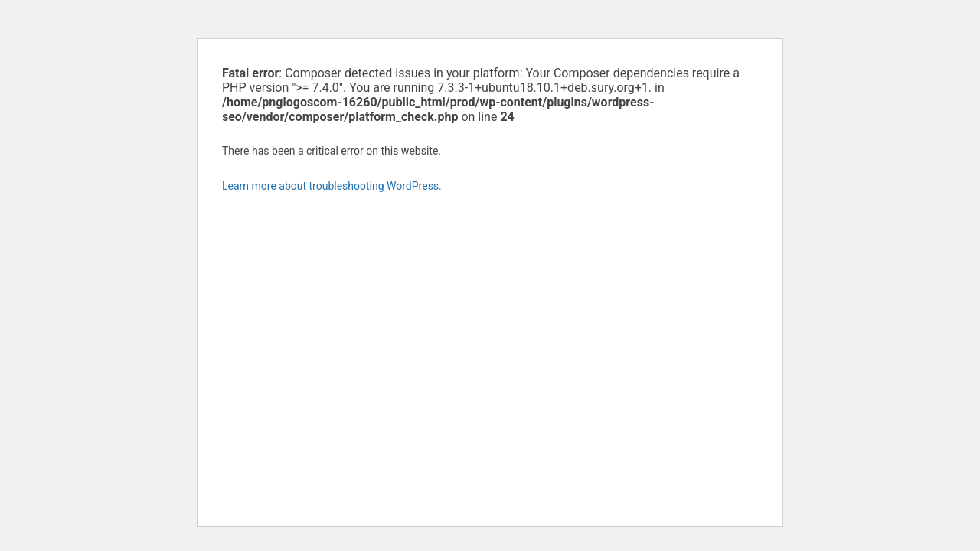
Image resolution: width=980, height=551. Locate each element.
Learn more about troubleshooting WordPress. (332, 186)
